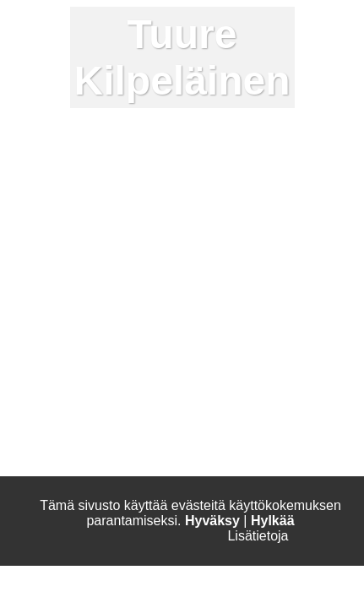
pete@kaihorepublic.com (97, 284)
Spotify (216, 592)
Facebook (141, 592)
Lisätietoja (258, 536)
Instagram (57, 592)
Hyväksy (212, 521)
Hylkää (273, 521)
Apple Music (300, 592)
